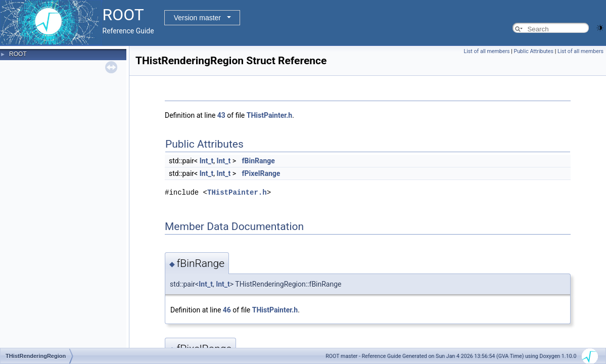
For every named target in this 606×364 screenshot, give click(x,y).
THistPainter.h (269, 115)
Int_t (207, 161)
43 (221, 115)
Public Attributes (533, 51)
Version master (197, 18)
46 (227, 310)
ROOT (18, 54)
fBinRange (259, 161)
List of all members (487, 51)
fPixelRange (261, 173)
